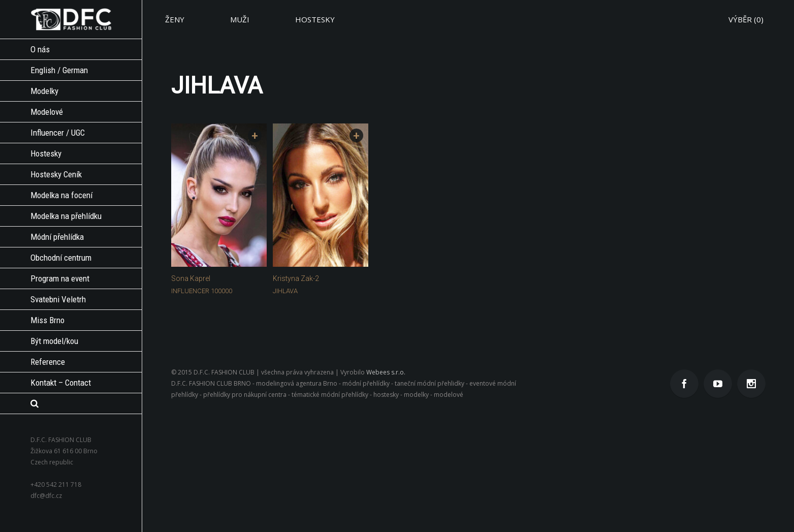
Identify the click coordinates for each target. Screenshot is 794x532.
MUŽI (240, 19)
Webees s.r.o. (386, 372)
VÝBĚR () (746, 19)
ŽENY (175, 19)
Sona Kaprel (191, 278)
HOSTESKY (315, 19)
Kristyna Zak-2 (296, 278)
